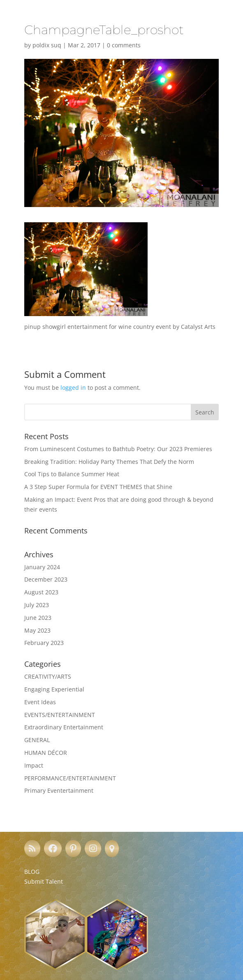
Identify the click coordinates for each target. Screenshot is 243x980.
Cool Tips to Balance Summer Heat (72, 474)
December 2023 (46, 579)
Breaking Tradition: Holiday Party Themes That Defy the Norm (109, 462)
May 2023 (37, 630)
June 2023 (38, 618)
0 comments (124, 45)
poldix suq (47, 45)
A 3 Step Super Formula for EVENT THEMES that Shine (98, 487)
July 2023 (37, 605)
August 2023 (41, 592)
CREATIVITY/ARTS (48, 676)
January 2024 (42, 567)
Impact (34, 765)
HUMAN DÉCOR (46, 753)
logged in (73, 388)
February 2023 (44, 643)
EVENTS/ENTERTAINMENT (60, 715)
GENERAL (37, 740)
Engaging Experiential (54, 689)
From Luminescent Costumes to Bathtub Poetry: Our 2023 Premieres (118, 449)
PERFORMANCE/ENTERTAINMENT (70, 778)
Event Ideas (40, 702)
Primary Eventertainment (59, 790)
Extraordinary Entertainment (64, 727)
